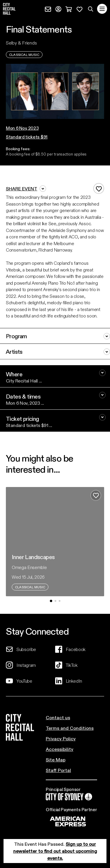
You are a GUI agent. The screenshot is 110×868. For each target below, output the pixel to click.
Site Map (56, 759)
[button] (27, 128)
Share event (26, 189)
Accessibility (60, 749)
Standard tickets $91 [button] (27, 137)
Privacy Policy (61, 738)
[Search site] (91, 9)
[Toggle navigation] (102, 9)
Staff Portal (58, 770)
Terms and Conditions (70, 728)
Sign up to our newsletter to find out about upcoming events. (55, 851)
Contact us (58, 717)
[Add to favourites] (99, 188)
